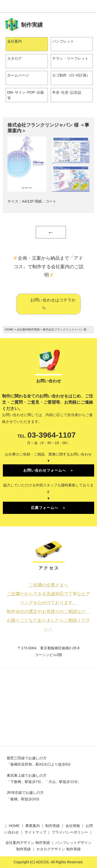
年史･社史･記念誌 (67, 92)
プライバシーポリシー (70, 832)
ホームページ (18, 75)
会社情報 (73, 826)
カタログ (14, 58)
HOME (14, 826)
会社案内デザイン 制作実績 (28, 843)
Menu (91, 6)
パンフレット (63, 41)
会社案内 (14, 41)
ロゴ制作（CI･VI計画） (71, 75)
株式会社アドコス (49, 6)
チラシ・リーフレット (70, 58)
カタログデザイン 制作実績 (58, 849)
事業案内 (33, 826)
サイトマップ (35, 832)
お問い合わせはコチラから (53, 304)
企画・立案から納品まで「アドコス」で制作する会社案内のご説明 (49, 267)
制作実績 (53, 826)
